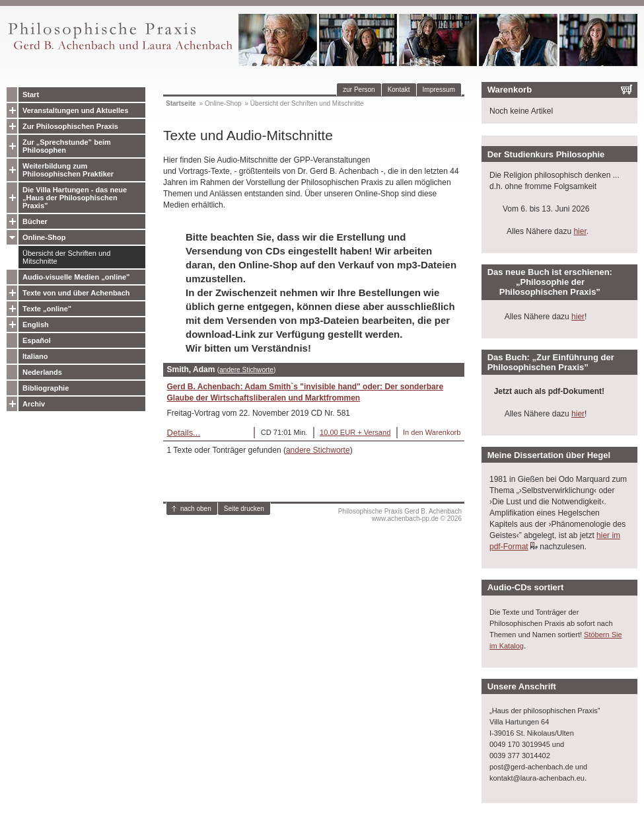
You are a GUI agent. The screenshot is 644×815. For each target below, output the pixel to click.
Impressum (439, 90)
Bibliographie (46, 388)
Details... (184, 433)
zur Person (359, 90)
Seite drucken (244, 509)
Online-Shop (44, 237)
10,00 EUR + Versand (355, 432)
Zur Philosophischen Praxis (70, 126)
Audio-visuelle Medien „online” (76, 277)
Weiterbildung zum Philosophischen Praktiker (68, 170)
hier (580, 231)
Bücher (35, 221)
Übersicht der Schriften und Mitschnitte (66, 257)
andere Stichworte (246, 370)
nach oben (196, 509)
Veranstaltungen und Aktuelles (75, 110)
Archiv (34, 404)
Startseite (181, 103)
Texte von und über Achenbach (76, 293)
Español (37, 340)
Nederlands (42, 372)
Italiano (35, 356)
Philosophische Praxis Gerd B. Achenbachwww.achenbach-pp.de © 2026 (400, 515)
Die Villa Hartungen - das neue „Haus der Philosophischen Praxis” (75, 198)
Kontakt (399, 90)
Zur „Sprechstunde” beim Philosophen (67, 146)
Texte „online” (47, 309)
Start (31, 95)
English (36, 325)
